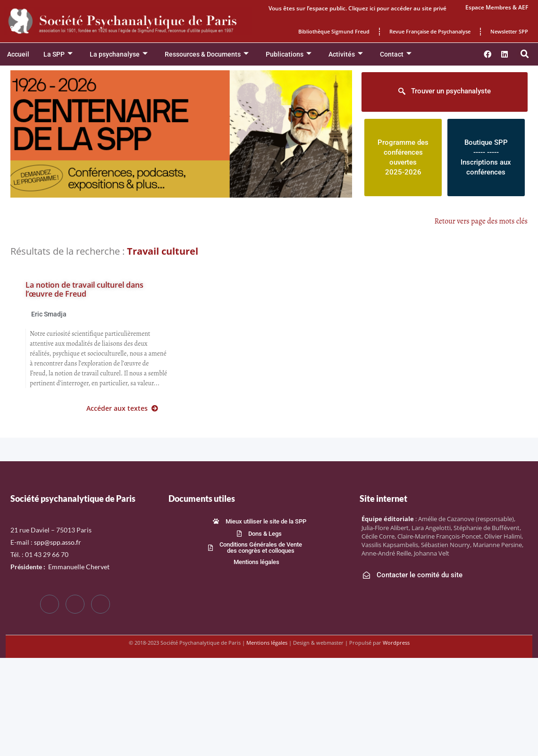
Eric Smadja (49, 314)
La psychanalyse (119, 54)
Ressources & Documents (207, 54)
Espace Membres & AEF (497, 7)
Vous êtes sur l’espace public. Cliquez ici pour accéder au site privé (357, 8)
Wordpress (396, 643)
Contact (396, 54)
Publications (289, 54)
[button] (525, 54)
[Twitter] (75, 604)
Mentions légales (267, 643)
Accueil (18, 54)
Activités (346, 54)
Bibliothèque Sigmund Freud (334, 31)
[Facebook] (50, 604)
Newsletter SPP (509, 31)
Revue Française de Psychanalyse (430, 31)
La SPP (58, 54)
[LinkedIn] (101, 604)
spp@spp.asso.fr (58, 542)
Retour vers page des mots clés (481, 221)
